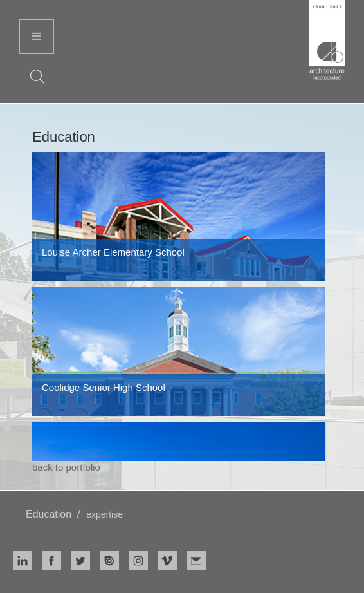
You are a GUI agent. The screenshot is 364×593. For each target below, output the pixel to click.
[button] (37, 37)
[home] (327, 42)
